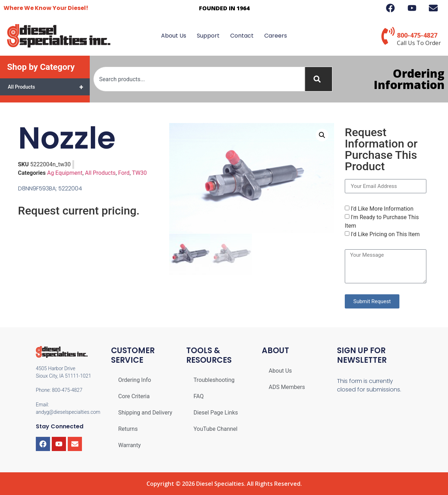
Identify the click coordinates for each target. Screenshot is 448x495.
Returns (128, 429)
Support (208, 36)
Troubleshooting (214, 380)
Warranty (129, 445)
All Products (49, 87)
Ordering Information (409, 79)
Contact (242, 36)
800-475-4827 (417, 35)
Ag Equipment (65, 173)
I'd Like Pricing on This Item (385, 234)
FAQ (198, 396)
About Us (174, 36)
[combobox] (199, 79)
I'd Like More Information (382, 209)
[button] (322, 135)
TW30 (139, 173)
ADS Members (287, 387)
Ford (124, 173)
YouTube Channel (215, 429)
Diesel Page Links (215, 413)
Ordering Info (135, 380)
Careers (276, 36)
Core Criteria (134, 396)
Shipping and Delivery (145, 413)
